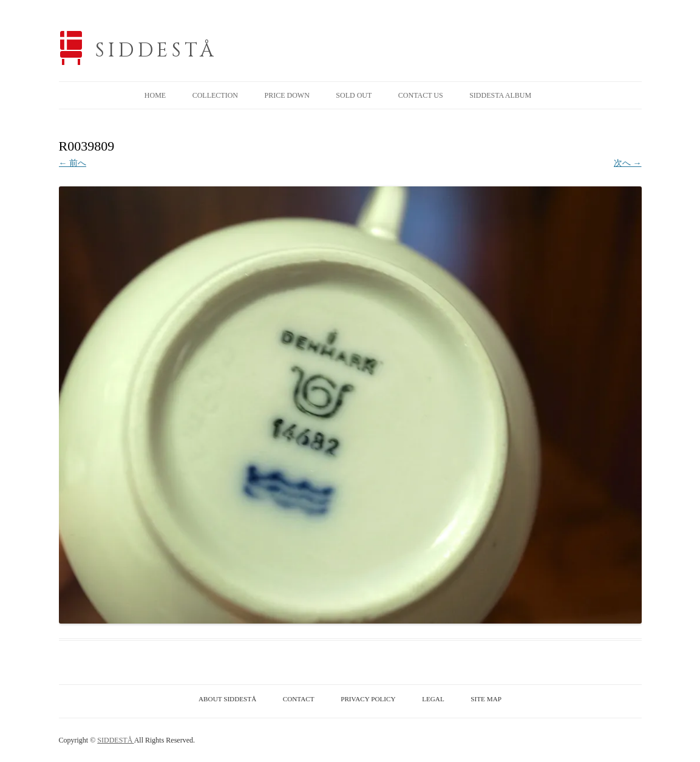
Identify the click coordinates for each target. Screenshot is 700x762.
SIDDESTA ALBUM (500, 95)
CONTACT (299, 699)
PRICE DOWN (287, 95)
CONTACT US (421, 95)
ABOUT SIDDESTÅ (227, 699)
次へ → (628, 163)
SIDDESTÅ (157, 51)
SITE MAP (486, 699)
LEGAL (433, 699)
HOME (155, 95)
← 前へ (73, 163)
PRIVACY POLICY (368, 699)
